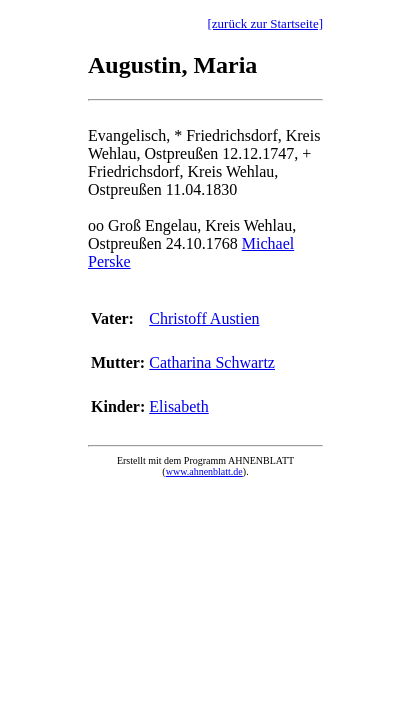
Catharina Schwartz (212, 362)
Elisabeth (179, 406)
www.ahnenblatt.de (204, 471)
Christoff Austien (204, 318)
